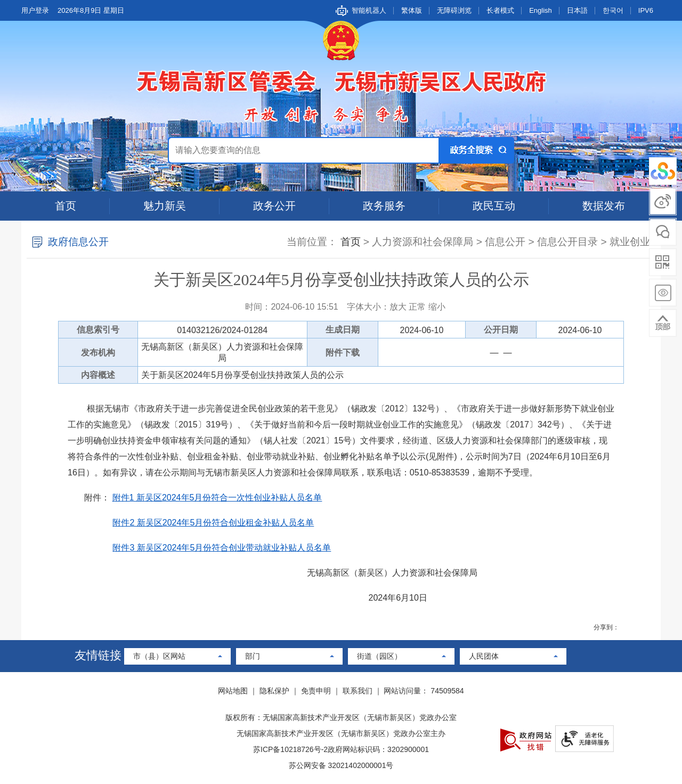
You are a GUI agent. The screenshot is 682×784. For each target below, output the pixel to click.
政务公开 (274, 206)
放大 (398, 307)
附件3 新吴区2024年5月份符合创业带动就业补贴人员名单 (222, 548)
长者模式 (500, 10)
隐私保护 (274, 691)
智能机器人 (369, 10)
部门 (253, 656)
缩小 (437, 307)
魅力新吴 (165, 206)
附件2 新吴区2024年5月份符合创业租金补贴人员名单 (213, 523)
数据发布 (604, 206)
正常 (417, 307)
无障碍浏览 (454, 10)
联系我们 (358, 691)
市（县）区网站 (159, 656)
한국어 (613, 10)
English (541, 10)
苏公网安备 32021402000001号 (341, 765)
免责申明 (316, 691)
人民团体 (484, 656)
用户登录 (35, 10)
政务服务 (384, 206)
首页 (66, 206)
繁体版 (412, 10)
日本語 (577, 10)
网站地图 (233, 691)
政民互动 (494, 206)
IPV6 (646, 10)
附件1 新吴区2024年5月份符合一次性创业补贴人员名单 (217, 498)
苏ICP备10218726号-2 (290, 749)
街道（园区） (379, 656)
